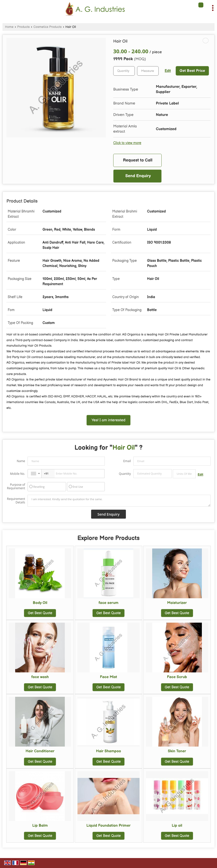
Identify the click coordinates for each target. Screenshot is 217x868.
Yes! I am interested (108, 420)
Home (9, 27)
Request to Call (138, 160)
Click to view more (127, 143)
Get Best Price (192, 71)
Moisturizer (177, 603)
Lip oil (177, 826)
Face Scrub (177, 677)
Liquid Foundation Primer (108, 826)
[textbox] (148, 71)
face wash (40, 677)
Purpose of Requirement (16, 487)
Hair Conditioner (40, 751)
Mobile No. (18, 474)
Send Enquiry (138, 176)
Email (127, 461)
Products (23, 27)
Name (21, 461)
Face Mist (109, 677)
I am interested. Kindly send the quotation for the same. (119, 501)
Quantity (125, 474)
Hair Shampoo (108, 751)
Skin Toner (177, 751)
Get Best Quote (40, 613)
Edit (168, 71)
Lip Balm (40, 826)
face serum (108, 603)
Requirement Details (16, 501)
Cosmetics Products (48, 27)
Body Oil (40, 603)
